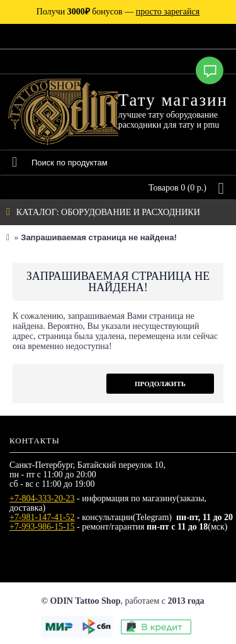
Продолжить (160, 384)
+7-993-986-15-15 (42, 527)
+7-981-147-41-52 (42, 517)
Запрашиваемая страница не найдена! (98, 237)
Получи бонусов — (118, 12)
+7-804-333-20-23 (42, 498)
